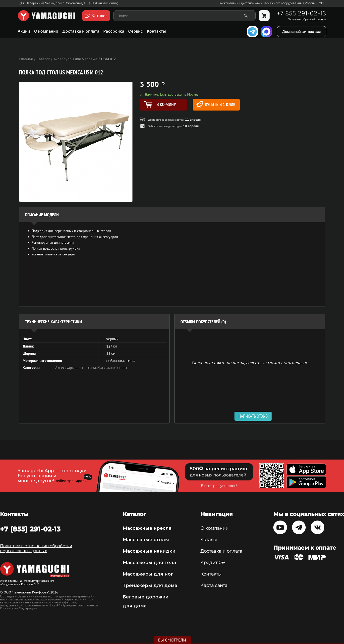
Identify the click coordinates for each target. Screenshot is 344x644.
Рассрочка (114, 31)
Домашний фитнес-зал (302, 31)
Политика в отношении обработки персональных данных (36, 548)
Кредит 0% (213, 563)
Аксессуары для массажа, (76, 368)
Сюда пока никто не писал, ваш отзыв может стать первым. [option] (250, 362)
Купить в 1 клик (216, 104)
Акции (24, 31)
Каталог (209, 540)
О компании (46, 31)
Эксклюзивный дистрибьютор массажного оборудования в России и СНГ (272, 3)
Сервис (136, 31)
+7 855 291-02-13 (301, 13)
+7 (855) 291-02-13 (30, 529)
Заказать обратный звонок (307, 19)
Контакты (156, 31)
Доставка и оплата (81, 31)
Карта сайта (214, 585)
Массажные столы (112, 368)
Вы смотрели (172, 640)
